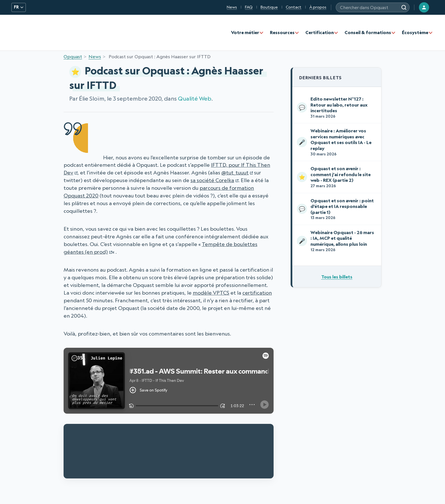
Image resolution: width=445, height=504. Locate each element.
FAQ (249, 7)
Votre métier (245, 32)
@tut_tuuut (235, 172)
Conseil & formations (368, 32)
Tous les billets (337, 277)
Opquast (73, 57)
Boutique (269, 7)
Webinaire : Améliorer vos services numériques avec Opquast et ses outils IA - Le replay (336, 142)
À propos (318, 7)
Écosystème (415, 32)
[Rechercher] (404, 7)
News (232, 7)
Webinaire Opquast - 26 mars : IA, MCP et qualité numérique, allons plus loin (336, 241)
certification (257, 293)
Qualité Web (195, 98)
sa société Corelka (212, 180)
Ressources (282, 32)
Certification (320, 32)
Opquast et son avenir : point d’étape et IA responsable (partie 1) (336, 209)
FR (19, 7)
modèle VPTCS (211, 293)
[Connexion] (424, 7)
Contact (294, 7)
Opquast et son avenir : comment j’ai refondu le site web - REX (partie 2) (336, 177)
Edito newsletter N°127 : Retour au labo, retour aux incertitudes (336, 107)
